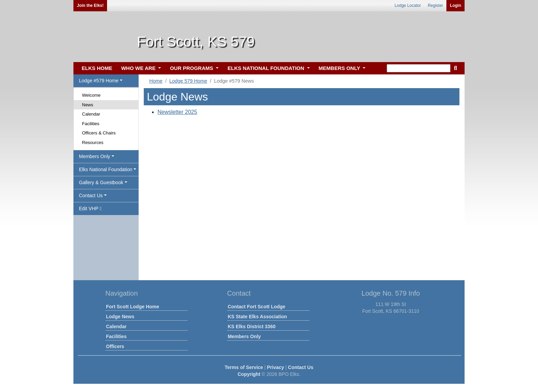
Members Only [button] (95, 156)
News (88, 105)
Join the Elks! (90, 5)
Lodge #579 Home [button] (99, 81)
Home (156, 81)
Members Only (244, 336)
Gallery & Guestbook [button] (101, 182)
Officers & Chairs (99, 133)
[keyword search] (419, 68)
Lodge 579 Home (188, 81)
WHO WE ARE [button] (139, 68)
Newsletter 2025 (177, 112)
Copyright (249, 374)
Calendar (91, 114)
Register (436, 5)
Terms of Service (244, 367)
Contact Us (301, 367)
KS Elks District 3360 (252, 326)
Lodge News (120, 317)
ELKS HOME (97, 68)
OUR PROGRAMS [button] (192, 68)
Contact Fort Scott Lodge (257, 307)
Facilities (91, 124)
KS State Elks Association (258, 317)
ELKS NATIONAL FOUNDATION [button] (267, 68)
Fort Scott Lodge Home (133, 307)
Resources (93, 142)
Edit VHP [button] (90, 209)
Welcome (91, 95)
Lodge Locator (408, 5)
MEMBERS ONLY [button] (340, 68)
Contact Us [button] (91, 195)
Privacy (276, 367)
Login (455, 5)
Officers (115, 346)
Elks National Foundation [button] (106, 169)
